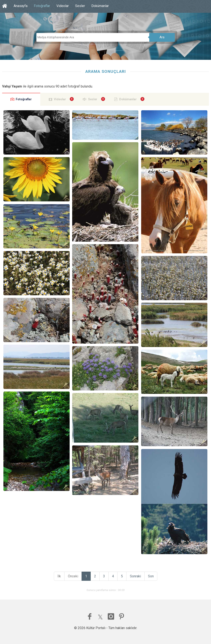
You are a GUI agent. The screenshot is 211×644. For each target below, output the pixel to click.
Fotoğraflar (42, 6)
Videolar (63, 6)
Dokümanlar (100, 6)
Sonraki (135, 576)
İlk (59, 576)
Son (151, 576)
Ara (162, 37)
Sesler (80, 6)
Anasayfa (21, 6)
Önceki (73, 576)
